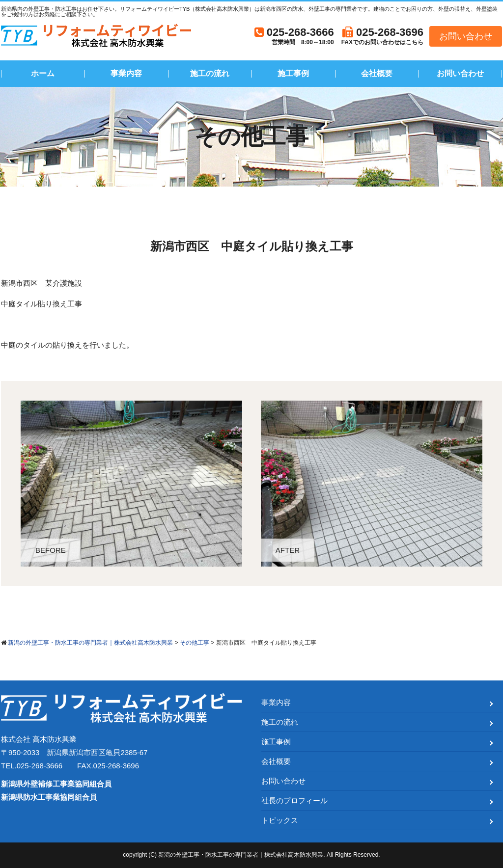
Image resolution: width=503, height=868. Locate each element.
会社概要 (377, 73)
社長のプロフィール (294, 800)
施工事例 (293, 73)
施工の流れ (210, 73)
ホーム (43, 73)
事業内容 (126, 73)
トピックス (280, 820)
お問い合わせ (466, 36)
